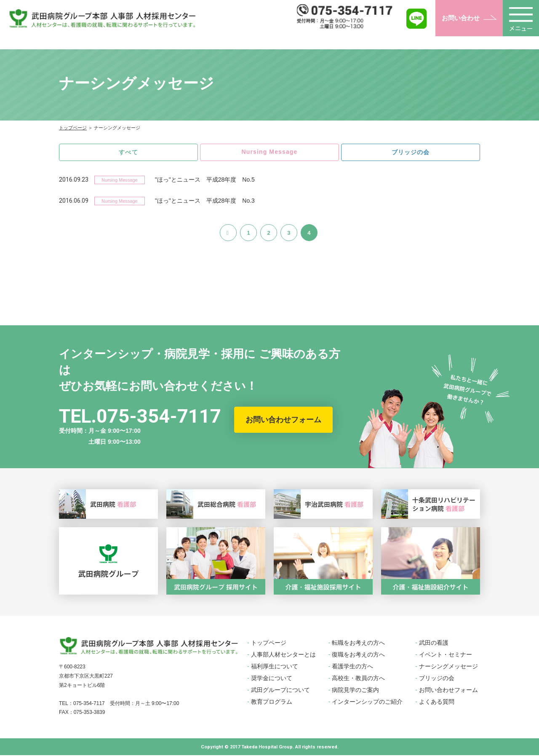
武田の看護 (434, 643)
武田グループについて (280, 691)
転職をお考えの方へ (358, 643)
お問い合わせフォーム (283, 421)
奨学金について (272, 679)
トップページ (73, 128)
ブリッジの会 (411, 152)
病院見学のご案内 (355, 691)
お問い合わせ (461, 18)
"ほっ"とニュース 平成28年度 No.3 (205, 201)
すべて (129, 152)
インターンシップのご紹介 (367, 702)
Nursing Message (269, 152)
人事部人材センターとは (283, 655)
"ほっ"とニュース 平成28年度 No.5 (205, 180)
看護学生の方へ (352, 667)
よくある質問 (437, 702)
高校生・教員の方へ (358, 679)
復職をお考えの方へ (358, 655)
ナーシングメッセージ (448, 667)
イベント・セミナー (446, 655)
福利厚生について (275, 667)
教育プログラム (272, 702)
